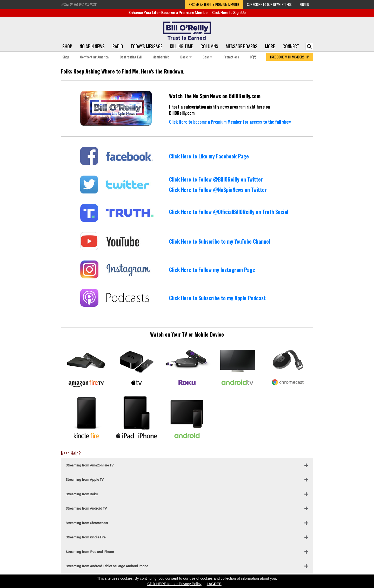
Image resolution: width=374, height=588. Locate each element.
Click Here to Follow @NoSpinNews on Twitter (218, 190)
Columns (209, 46)
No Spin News (92, 46)
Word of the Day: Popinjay (79, 4)
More (270, 46)
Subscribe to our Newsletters (269, 4)
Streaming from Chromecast (87, 523)
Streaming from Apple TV (85, 480)
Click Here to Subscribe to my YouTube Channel (220, 241)
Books (186, 57)
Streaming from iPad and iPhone (90, 552)
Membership (161, 57)
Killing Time (181, 46)
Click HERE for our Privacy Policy (174, 584)
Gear (207, 57)
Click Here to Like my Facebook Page (209, 156)
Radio (118, 46)
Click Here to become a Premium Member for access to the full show (230, 122)
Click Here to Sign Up (229, 13)
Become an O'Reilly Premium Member (214, 4)
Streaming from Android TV (86, 508)
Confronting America (94, 57)
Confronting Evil (131, 57)
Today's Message (146, 46)
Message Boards (242, 46)
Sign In (304, 4)
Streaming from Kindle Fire (86, 537)
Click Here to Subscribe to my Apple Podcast (217, 298)
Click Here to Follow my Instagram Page (212, 270)
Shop (67, 46)
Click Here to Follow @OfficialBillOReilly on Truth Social (229, 212)
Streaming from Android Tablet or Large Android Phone (107, 566)
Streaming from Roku (82, 494)
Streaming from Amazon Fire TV (90, 465)
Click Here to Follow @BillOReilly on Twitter (216, 179)
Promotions (231, 57)
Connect (291, 46)
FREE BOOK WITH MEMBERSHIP (290, 57)
